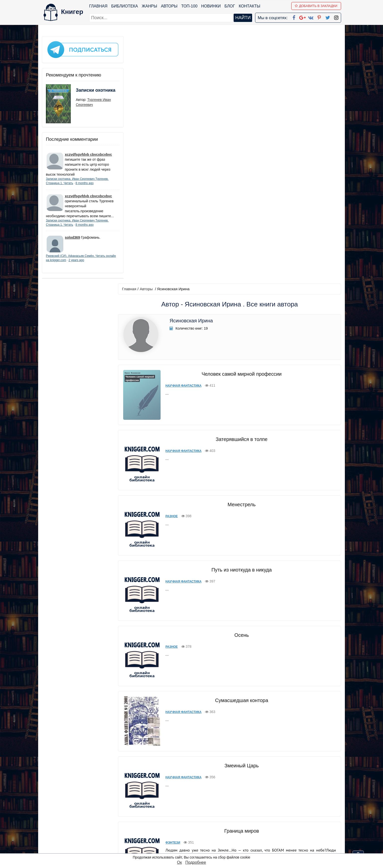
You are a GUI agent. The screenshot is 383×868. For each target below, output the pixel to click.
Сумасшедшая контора (240, 448)
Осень (240, 383)
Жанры (150, 6)
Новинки (211, 6)
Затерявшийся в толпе (240, 187)
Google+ (198, 810)
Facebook (198, 804)
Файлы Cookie (273, 817)
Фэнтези (170, 587)
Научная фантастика (181, 138)
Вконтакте (199, 823)
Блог (230, 6)
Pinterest (197, 830)
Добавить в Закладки (316, 6)
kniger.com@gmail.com (293, 804)
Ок (179, 862)
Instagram (199, 843)
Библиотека (125, 6)
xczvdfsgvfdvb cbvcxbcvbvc (88, 153)
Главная (98, 6)
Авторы (169, 6)
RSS (194, 849)
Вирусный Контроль (240, 706)
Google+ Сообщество (210, 817)
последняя (249, 769)
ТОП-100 (189, 6)
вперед (228, 769)
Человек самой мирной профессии (240, 126)
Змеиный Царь (240, 510)
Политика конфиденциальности (290, 810)
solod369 (72, 241)
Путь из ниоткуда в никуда (240, 318)
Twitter (196, 836)
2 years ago (87, 263)
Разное (169, 264)
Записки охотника (86, 91)
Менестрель (240, 252)
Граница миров (240, 575)
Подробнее (196, 862)
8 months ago (85, 181)
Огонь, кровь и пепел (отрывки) (240, 640)
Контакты (250, 6)
